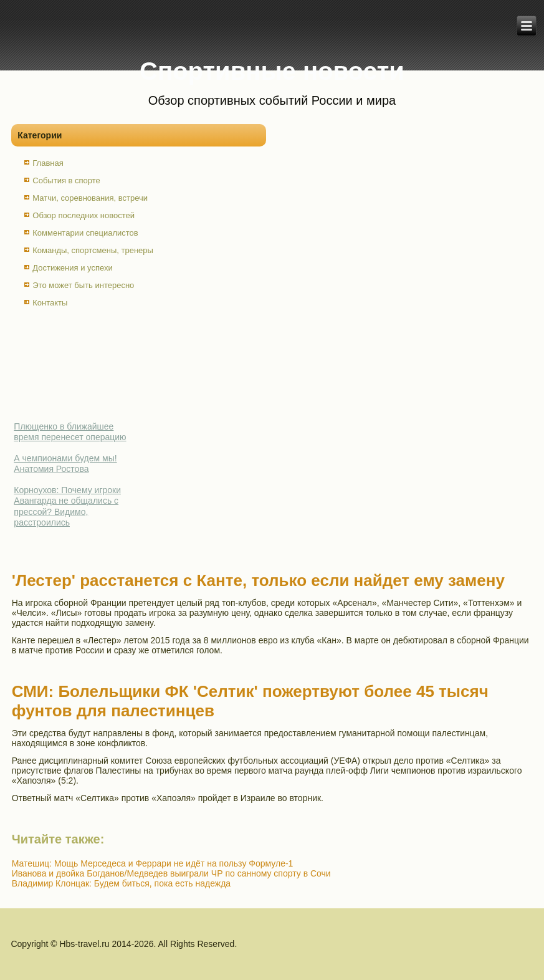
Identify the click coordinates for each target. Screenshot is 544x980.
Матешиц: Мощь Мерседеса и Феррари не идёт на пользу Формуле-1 (153, 863)
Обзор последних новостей (84, 215)
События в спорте (66, 180)
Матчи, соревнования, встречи (90, 198)
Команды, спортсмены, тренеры (93, 250)
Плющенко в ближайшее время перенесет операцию (70, 432)
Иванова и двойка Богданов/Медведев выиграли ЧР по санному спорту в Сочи (171, 873)
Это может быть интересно (83, 285)
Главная (48, 163)
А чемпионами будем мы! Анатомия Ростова (65, 464)
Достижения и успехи (72, 268)
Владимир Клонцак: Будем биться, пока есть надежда (121, 883)
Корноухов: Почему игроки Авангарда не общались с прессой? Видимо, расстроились (67, 507)
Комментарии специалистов (85, 233)
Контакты (50, 303)
